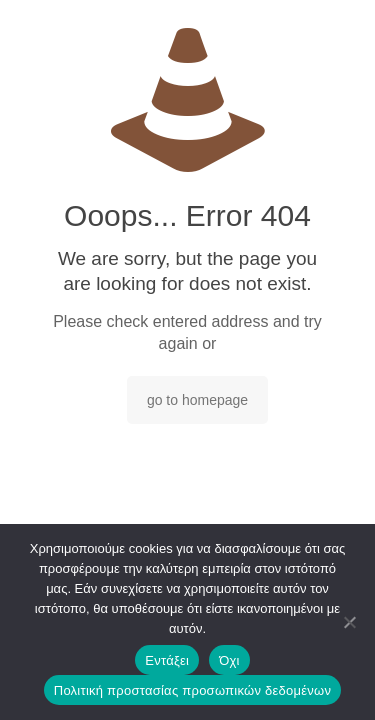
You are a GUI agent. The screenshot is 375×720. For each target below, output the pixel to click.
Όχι (229, 660)
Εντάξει (167, 660)
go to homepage (197, 400)
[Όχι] (350, 622)
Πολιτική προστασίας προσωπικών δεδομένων (193, 690)
